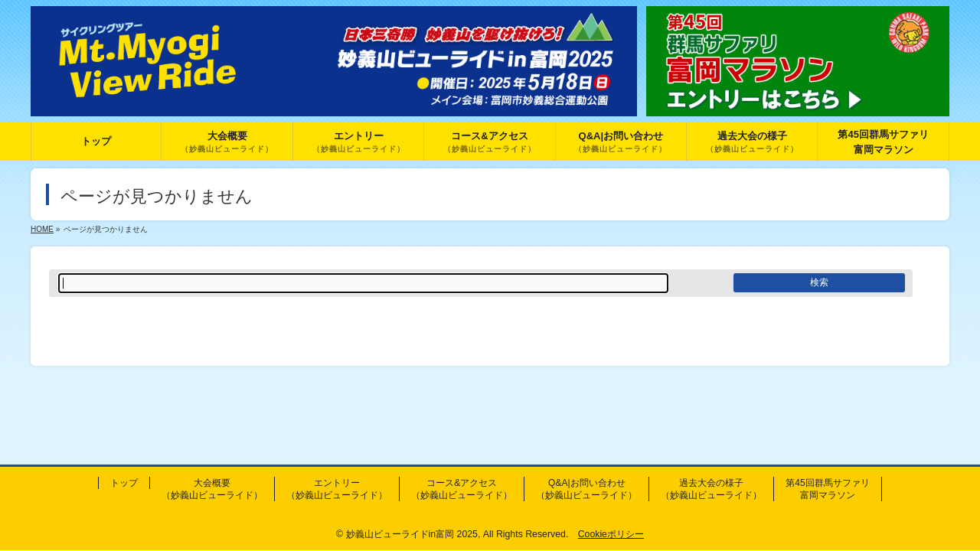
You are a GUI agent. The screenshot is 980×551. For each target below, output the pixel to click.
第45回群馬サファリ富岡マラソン (827, 489)
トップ (124, 483)
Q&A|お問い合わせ (586, 489)
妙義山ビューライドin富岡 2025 (412, 534)
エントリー (337, 489)
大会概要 (212, 489)
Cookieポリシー (611, 534)
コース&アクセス (462, 489)
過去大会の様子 (711, 489)
